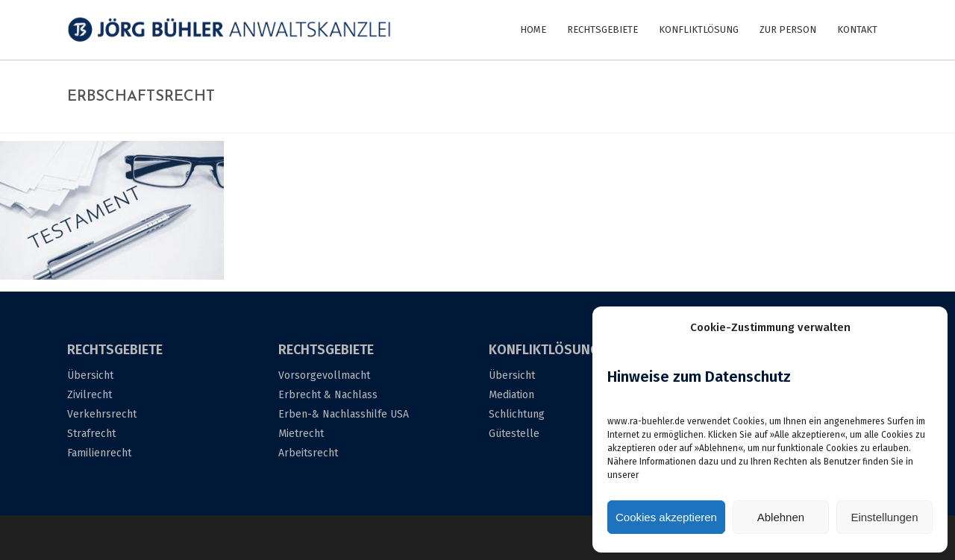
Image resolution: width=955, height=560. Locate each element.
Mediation (511, 395)
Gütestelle (514, 434)
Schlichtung (517, 414)
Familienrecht (99, 453)
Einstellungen (884, 517)
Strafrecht (91, 434)
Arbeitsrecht (308, 453)
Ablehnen (781, 517)
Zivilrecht (90, 395)
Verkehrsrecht (102, 414)
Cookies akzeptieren (666, 517)
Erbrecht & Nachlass (328, 395)
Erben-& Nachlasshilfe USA (344, 414)
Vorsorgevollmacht (324, 375)
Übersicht (90, 375)
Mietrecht (301, 434)
